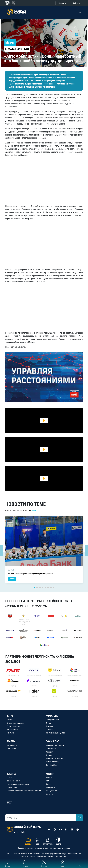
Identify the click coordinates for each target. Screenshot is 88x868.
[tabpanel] (44, 549)
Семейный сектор (53, 762)
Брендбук (49, 794)
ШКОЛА (11, 774)
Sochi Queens (51, 749)
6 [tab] (48, 587)
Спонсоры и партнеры (15, 723)
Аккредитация (51, 791)
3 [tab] (40, 587)
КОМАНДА (52, 716)
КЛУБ (10, 716)
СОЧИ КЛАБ (53, 741)
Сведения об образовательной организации (24, 791)
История (10, 720)
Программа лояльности (55, 745)
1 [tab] (34, 587)
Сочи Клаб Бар (51, 765)
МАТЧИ (11, 741)
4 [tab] (43, 587)
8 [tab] (54, 587)
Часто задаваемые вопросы (18, 784)
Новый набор (12, 787)
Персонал (49, 726)
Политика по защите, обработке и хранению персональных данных (44, 848)
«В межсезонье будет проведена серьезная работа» (31, 573)
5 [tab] (45, 587)
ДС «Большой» (13, 730)
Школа (10, 778)
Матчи (12, 579)
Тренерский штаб (52, 720)
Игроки (48, 723)
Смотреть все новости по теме (21, 510)
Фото (48, 781)
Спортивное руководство (55, 733)
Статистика (11, 749)
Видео (48, 784)
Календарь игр (13, 745)
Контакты (11, 733)
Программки (50, 787)
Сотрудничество (13, 726)
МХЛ (10, 803)
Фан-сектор (50, 752)
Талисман (49, 730)
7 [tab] (51, 587)
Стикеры (49, 755)
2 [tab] (37, 587)
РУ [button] (80, 12)
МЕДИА (50, 774)
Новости (49, 778)
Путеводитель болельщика (56, 758)
